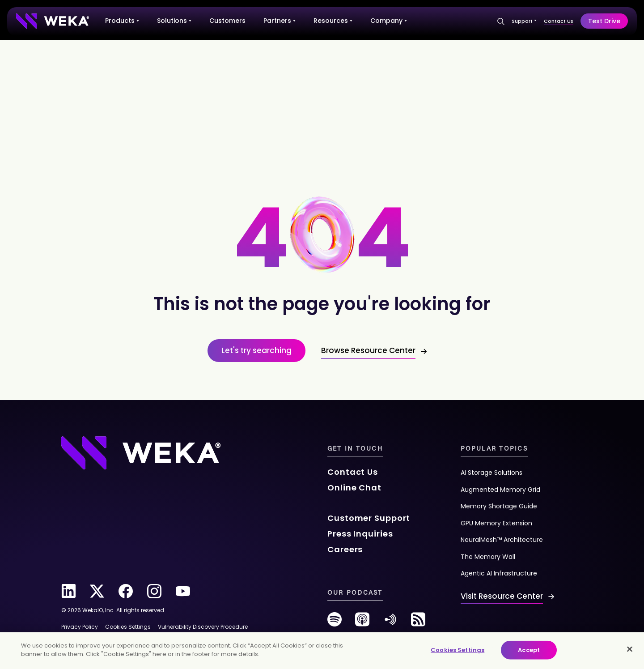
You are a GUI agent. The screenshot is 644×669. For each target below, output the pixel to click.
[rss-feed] (418, 623)
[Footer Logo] (141, 452)
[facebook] (126, 591)
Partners (280, 21)
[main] (322, 651)
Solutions (174, 21)
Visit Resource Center (502, 596)
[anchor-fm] (390, 623)
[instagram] (154, 591)
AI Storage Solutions (491, 473)
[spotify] (335, 623)
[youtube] (183, 591)
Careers (345, 549)
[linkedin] (68, 591)
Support (524, 21)
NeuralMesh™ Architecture (502, 540)
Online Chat (354, 488)
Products (122, 21)
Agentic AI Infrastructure (499, 573)
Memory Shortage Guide (499, 506)
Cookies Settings (458, 650)
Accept (529, 650)
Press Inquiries (360, 534)
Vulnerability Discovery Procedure (203, 627)
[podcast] (362, 623)
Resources (333, 21)
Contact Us (559, 21)
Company (389, 21)
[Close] (630, 649)
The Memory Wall (488, 557)
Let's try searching (256, 350)
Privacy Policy (80, 627)
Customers (227, 21)
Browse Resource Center (368, 350)
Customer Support (369, 518)
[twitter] (97, 591)
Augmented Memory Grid (500, 490)
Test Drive (604, 21)
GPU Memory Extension (496, 523)
